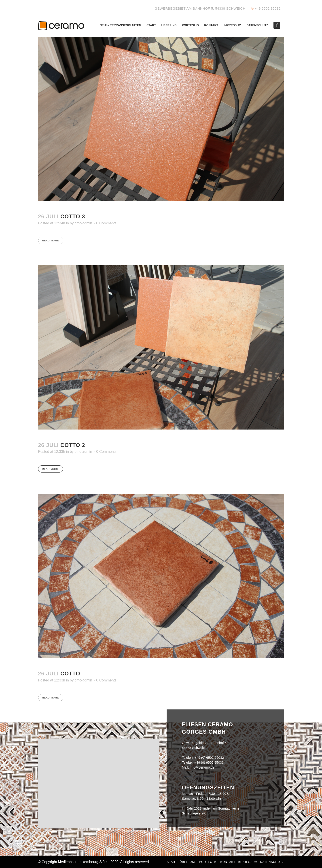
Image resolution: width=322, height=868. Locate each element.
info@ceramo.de (202, 767)
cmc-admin (83, 223)
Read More (51, 241)
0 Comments (106, 223)
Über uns (188, 862)
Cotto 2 (73, 445)
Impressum (248, 862)
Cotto (70, 674)
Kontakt (228, 862)
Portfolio (208, 862)
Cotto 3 (73, 216)
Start (172, 862)
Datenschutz (272, 862)
